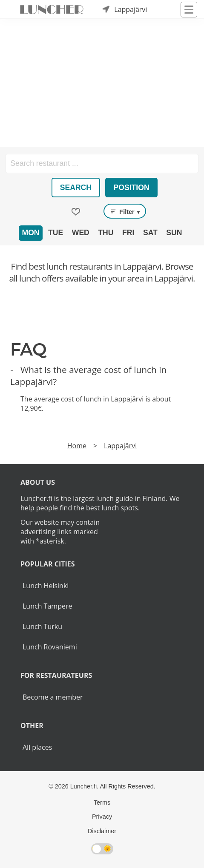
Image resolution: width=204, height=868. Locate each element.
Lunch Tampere (47, 606)
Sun (174, 233)
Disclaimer (102, 831)
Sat (150, 233)
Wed (81, 233)
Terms (102, 803)
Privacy (102, 817)
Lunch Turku (42, 626)
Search (76, 188)
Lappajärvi (120, 446)
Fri (128, 233)
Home (77, 446)
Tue (56, 233)
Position (132, 188)
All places (37, 747)
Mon (30, 233)
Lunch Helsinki (46, 586)
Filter (125, 211)
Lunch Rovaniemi (50, 647)
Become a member (53, 697)
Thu (106, 233)
